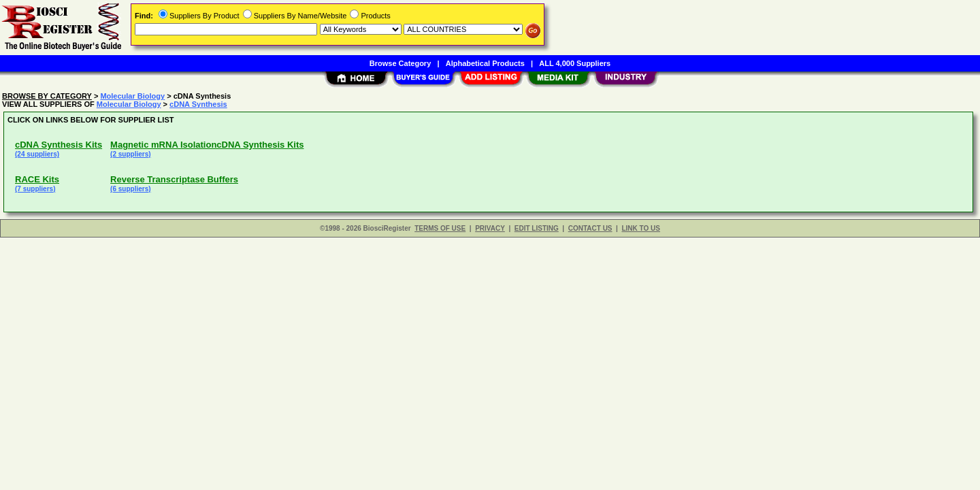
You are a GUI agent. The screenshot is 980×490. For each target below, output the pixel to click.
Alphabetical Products (485, 63)
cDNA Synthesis (198, 104)
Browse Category (400, 63)
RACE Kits (37, 179)
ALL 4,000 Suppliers (575, 63)
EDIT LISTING (537, 228)
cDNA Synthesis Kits (59, 145)
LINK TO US (640, 228)
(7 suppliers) (35, 189)
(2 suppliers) (130, 154)
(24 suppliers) (37, 154)
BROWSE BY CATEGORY (47, 96)
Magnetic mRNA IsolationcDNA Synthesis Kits (207, 145)
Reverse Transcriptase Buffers (174, 179)
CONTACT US (590, 228)
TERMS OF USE (440, 228)
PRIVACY (490, 228)
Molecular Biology (132, 96)
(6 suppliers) (130, 189)
